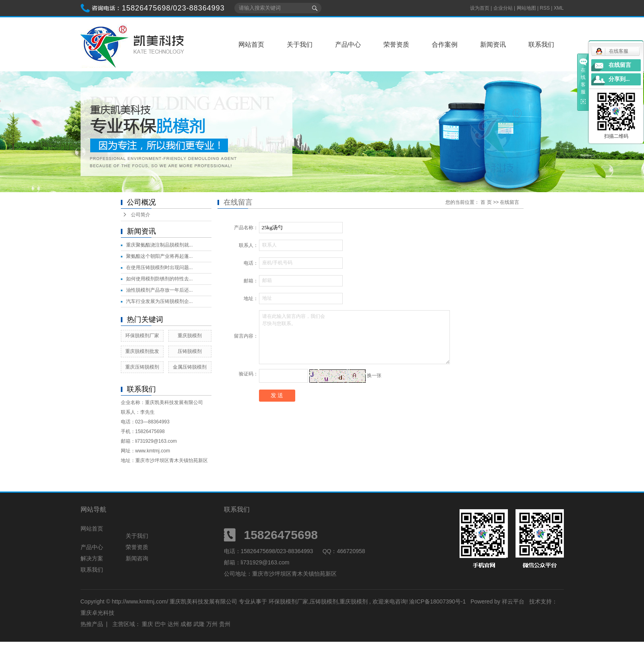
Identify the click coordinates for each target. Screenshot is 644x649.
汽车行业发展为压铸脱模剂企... (159, 301)
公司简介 (141, 215)
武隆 (199, 624)
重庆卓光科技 (97, 613)
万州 (212, 624)
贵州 (225, 624)
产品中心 (348, 45)
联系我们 (541, 45)
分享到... (619, 79)
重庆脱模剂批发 (142, 351)
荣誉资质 (396, 45)
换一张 (374, 375)
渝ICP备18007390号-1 (437, 601)
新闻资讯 (493, 45)
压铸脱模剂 (190, 351)
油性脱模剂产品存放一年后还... (159, 290)
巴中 (160, 624)
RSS (545, 8)
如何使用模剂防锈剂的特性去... (159, 279)
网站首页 (251, 45)
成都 (186, 624)
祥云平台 (513, 601)
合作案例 (445, 45)
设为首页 (480, 8)
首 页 (486, 202)
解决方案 (92, 558)
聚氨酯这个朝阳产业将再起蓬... (159, 256)
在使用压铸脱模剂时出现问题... (159, 267)
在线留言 (620, 65)
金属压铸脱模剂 (190, 367)
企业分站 (503, 8)
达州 (173, 624)
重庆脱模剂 (190, 336)
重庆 (147, 624)
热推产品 (92, 624)
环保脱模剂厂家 (142, 336)
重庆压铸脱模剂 (142, 367)
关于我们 (300, 45)
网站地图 (527, 8)
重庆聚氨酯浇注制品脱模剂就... (159, 245)
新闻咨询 (137, 558)
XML (559, 8)
